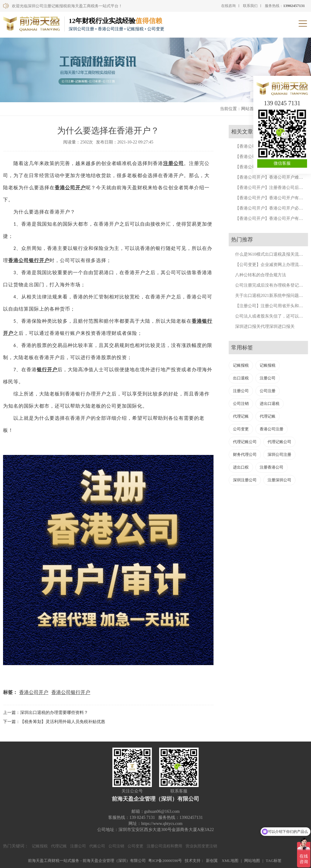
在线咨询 (228, 6)
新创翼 (212, 861)
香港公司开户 (70, 188)
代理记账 (241, 416)
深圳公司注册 (279, 454)
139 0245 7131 (282, 103)
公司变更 (241, 429)
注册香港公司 (272, 467)
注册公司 (173, 163)
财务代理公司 (245, 454)
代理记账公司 (245, 442)
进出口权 (241, 467)
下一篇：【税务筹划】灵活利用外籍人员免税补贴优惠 (54, 722)
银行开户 (47, 370)
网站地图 (252, 861)
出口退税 (241, 378)
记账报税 (241, 365)
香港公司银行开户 (29, 260)
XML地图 (230, 861)
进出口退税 (270, 404)
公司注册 (268, 391)
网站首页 (250, 109)
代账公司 (97, 846)
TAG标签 (274, 861)
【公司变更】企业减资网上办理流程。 (271, 265)
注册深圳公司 (279, 480)
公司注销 (241, 404)
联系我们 (250, 6)
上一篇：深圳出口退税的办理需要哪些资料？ (46, 713)
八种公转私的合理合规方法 (261, 275)
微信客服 (282, 163)
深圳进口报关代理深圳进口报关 (265, 326)
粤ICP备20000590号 (165, 861)
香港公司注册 (272, 429)
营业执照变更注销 (201, 846)
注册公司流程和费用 (164, 846)
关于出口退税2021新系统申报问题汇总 (271, 296)
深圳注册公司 (245, 480)
